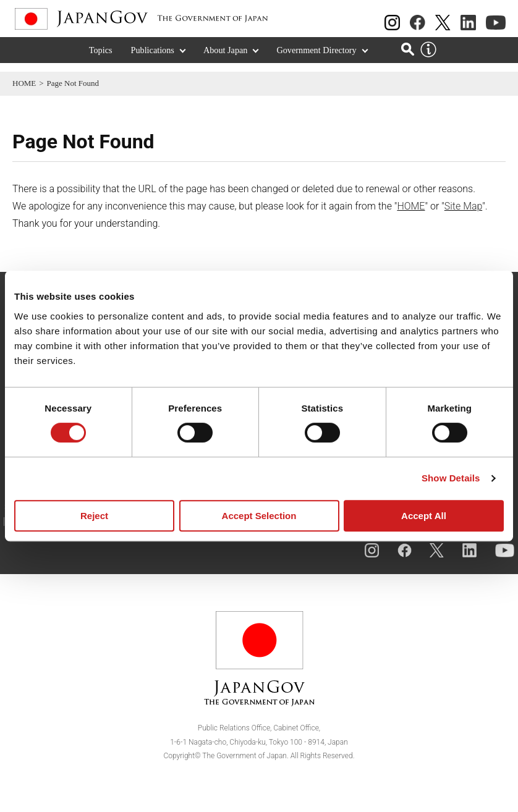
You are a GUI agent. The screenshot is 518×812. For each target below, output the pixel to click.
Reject (94, 516)
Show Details (451, 478)
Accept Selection (259, 516)
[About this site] (428, 59)
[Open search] (408, 58)
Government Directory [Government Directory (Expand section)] (316, 59)
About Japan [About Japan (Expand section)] (226, 59)
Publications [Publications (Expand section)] (153, 59)
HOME (24, 83)
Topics (101, 59)
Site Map (463, 206)
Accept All (424, 516)
